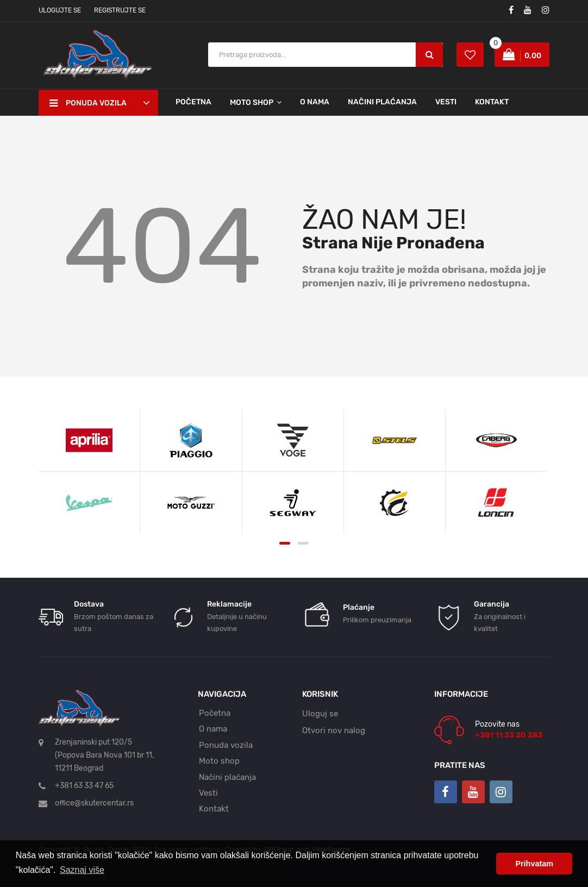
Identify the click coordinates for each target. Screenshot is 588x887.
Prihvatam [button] (534, 864)
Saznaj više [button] (82, 870)
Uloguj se (320, 714)
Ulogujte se (60, 10)
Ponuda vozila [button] (88, 103)
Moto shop (219, 761)
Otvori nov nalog (334, 730)
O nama (315, 102)
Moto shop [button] (252, 102)
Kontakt (492, 102)
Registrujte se (120, 10)
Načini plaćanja (382, 102)
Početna (193, 102)
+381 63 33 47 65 (84, 786)
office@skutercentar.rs (94, 803)
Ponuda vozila (226, 745)
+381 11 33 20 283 (509, 735)
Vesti (446, 102)
